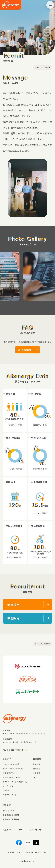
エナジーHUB (8, 786)
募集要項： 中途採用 (11, 819)
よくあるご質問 (9, 811)
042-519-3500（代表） (16, 750)
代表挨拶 (37, 764)
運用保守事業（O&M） (11, 777)
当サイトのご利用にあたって (36, 852)
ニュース (20, 830)
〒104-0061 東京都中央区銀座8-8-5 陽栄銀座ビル (23, 733)
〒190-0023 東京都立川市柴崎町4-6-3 (18, 742)
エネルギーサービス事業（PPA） (15, 782)
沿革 (35, 777)
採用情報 (47, 67)
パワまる (6, 790)
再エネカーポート (10, 795)
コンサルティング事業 (11, 764)
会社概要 (37, 773)
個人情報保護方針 (15, 852)
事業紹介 (7, 759)
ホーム (37, 67)
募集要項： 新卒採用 (11, 815)
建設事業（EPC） (9, 773)
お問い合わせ (35, 830)
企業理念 (37, 769)
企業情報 (37, 759)
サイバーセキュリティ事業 (13, 769)
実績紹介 (7, 830)
